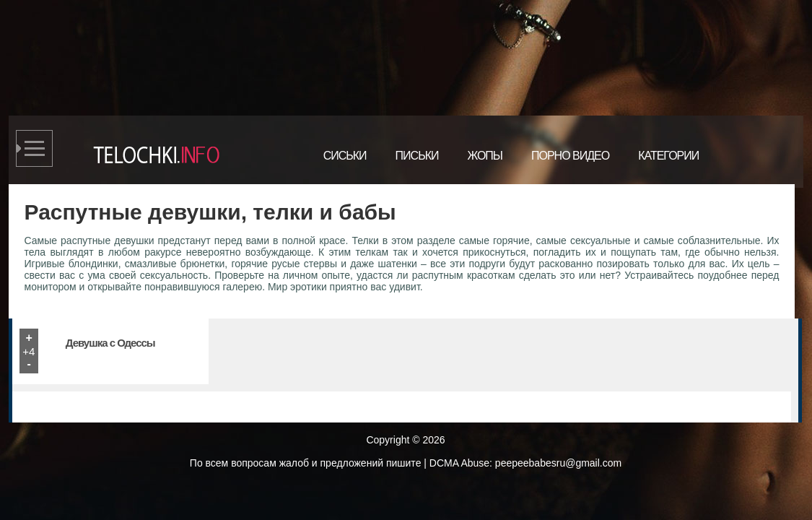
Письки (417, 156)
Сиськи (345, 156)
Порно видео (570, 156)
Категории (668, 156)
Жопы (485, 156)
